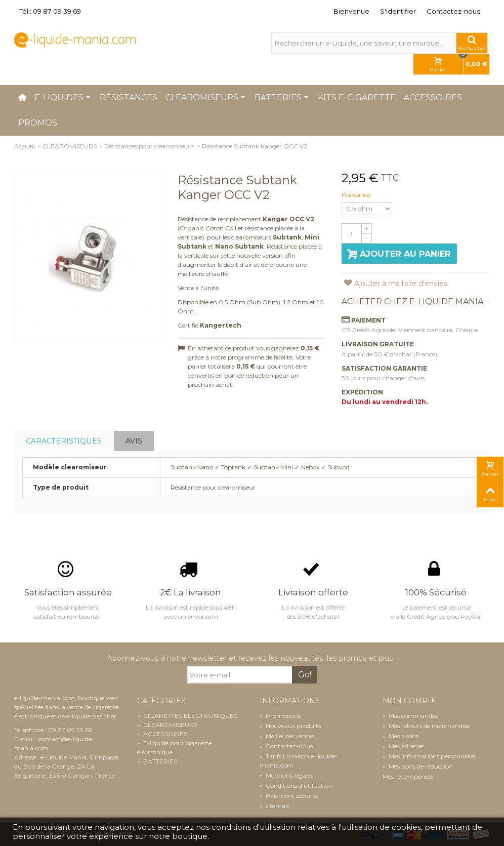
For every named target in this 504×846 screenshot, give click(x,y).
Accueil (25, 146)
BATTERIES (157, 761)
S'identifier (398, 11)
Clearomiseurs (205, 97)
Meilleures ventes (287, 736)
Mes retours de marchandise (426, 726)
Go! (305, 675)
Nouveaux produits (290, 726)
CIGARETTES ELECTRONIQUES (187, 716)
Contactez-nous (453, 11)
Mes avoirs (401, 736)
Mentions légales (286, 775)
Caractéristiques (64, 441)
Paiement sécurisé (289, 796)
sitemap (275, 806)
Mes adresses (404, 746)
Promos (38, 123)
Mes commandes (410, 716)
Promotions (280, 716)
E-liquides (62, 97)
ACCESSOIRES (162, 734)
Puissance (357, 195)
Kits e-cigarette (357, 97)
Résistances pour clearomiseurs (149, 146)
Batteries (282, 97)
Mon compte (409, 701)
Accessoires (433, 97)
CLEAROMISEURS (70, 146)
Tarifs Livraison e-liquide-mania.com (299, 761)
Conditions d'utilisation (296, 785)
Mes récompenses (408, 776)
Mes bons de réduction (418, 766)
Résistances (129, 97)
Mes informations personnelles (429, 756)
